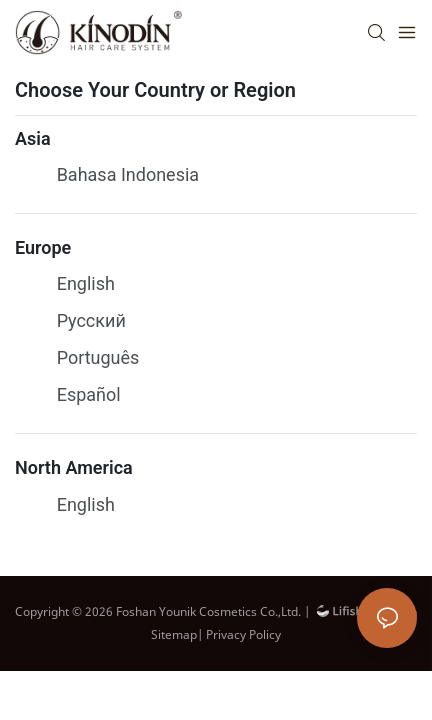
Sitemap (174, 634)
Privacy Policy (243, 634)
